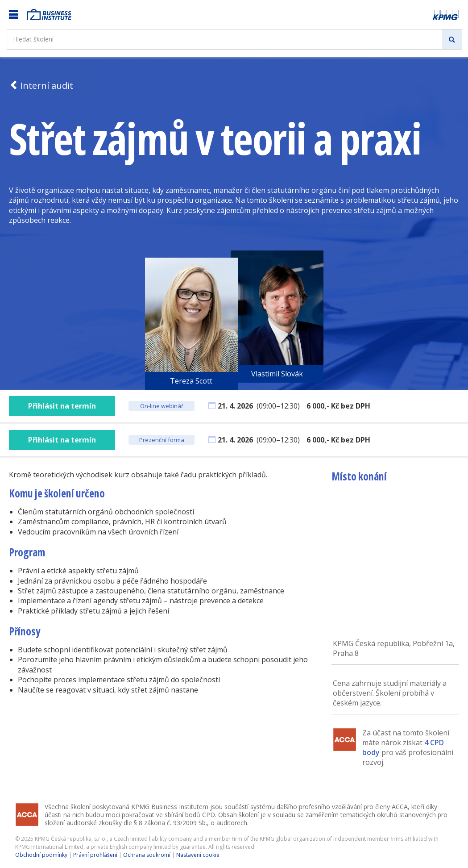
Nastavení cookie (198, 855)
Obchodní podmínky (41, 855)
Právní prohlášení (95, 855)
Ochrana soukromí (147, 855)
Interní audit (41, 86)
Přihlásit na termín (62, 406)
